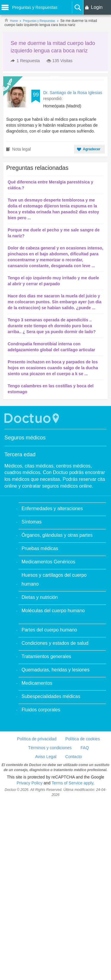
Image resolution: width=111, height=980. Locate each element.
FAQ (85, 748)
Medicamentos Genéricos (48, 562)
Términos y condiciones (50, 748)
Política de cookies (83, 739)
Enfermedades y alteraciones (52, 508)
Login (97, 7)
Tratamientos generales (46, 656)
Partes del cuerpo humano (49, 630)
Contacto (74, 757)
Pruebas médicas (40, 548)
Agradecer (92, 149)
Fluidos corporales (41, 710)
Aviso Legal (46, 757)
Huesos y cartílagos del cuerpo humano (54, 580)
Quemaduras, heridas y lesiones (55, 670)
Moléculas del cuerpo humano (53, 611)
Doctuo (33, 418)
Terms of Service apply (72, 783)
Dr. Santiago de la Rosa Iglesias (73, 93)
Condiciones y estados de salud (55, 643)
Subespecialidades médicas (51, 696)
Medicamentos (37, 683)
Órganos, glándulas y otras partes (57, 535)
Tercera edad (20, 454)
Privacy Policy (29, 783)
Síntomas (32, 522)
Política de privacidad (37, 739)
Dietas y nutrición (40, 597)
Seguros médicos (25, 438)
